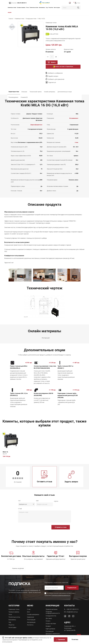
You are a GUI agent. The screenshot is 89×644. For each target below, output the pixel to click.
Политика (75, 640)
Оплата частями (51, 620)
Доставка (49, 615)
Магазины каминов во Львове (53, 631)
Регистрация (31, 616)
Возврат (48, 623)
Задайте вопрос (71, 73)
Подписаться (72, 585)
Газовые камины (21, 8)
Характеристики (14, 89)
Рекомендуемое (26, 94)
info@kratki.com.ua (72, 609)
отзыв (20, 506)
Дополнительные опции (65, 89)
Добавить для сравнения (56, 76)
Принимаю (62, 640)
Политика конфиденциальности (61, 592)
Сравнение (31, 614)
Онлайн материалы (50, 89)
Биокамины (42, 8)
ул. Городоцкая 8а (70, 627)
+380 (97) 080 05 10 (72, 606)
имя (37, 498)
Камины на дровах (18, 565)
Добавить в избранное (55, 73)
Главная (11, 19)
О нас (29, 606)
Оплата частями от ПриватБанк (63, 67)
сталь (76, 139)
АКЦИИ (10, 12)
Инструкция (46, 335)
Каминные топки (12, 8)
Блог (29, 609)
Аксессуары (57, 8)
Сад (47, 8)
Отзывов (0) (37, 94)
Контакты (30, 621)
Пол (19, 498)
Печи (27, 8)
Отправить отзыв (61, 524)
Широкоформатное (36, 122)
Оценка (56, 498)
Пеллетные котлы (34, 8)
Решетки (51, 8)
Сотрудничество (51, 612)
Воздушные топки (31, 19)
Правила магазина (52, 606)
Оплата (48, 618)
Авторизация (31, 619)
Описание (24, 89)
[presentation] (30, 525)
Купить (53, 62)
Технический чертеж (36, 89)
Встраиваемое (74, 115)
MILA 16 (5, 449)
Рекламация (50, 628)
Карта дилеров (50, 625)
